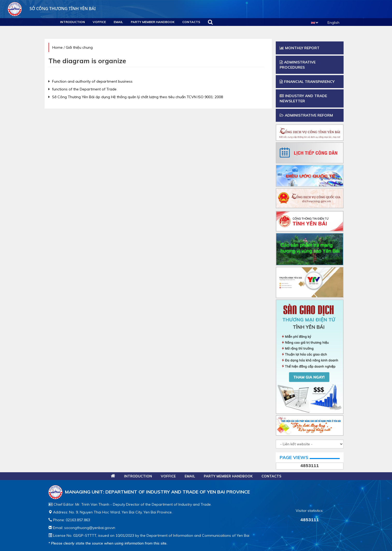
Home (57, 47)
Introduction (72, 22)
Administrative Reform (306, 115)
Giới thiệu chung (79, 47)
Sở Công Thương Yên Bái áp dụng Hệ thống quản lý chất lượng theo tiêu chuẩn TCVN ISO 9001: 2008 (136, 97)
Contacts (191, 22)
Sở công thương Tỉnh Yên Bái (52, 9)
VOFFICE (99, 22)
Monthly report (300, 48)
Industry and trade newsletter (303, 98)
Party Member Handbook (153, 22)
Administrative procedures (298, 65)
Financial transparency (307, 82)
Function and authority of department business (90, 81)
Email (118, 22)
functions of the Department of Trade (82, 89)
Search (210, 22)
